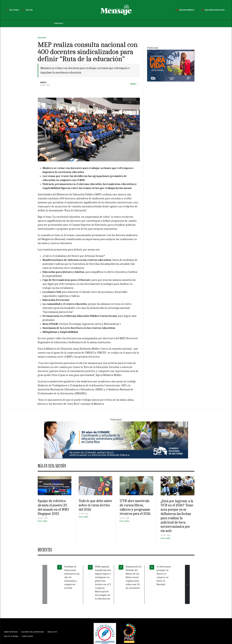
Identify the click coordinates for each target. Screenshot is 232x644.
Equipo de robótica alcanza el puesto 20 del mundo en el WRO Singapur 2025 (53, 507)
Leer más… (43, 521)
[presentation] (45, 584)
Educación (42, 38)
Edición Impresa (185, 10)
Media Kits (52, 632)
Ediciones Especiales (213, 10)
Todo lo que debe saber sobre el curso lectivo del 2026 (95, 505)
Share (133, 84)
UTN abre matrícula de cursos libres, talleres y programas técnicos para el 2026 (135, 507)
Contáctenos (27, 636)
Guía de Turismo (11, 636)
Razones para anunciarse (33, 632)
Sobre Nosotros (11, 632)
